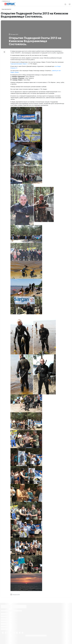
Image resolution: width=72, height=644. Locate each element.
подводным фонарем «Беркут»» (19, 64)
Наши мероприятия (6, 9)
